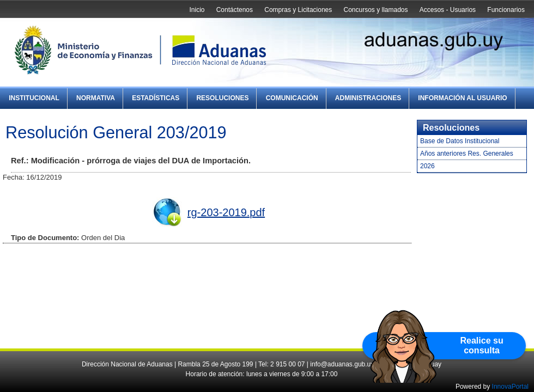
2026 (427, 166)
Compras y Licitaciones (298, 10)
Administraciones (368, 98)
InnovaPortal (510, 387)
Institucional (34, 98)
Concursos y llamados (375, 10)
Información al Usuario (462, 98)
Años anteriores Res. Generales (467, 154)
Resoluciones (222, 98)
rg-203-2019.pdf (226, 212)
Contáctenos (235, 10)
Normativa (96, 98)
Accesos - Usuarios (448, 10)
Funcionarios (506, 10)
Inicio (197, 10)
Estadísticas (156, 98)
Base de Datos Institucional (460, 141)
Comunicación (292, 98)
